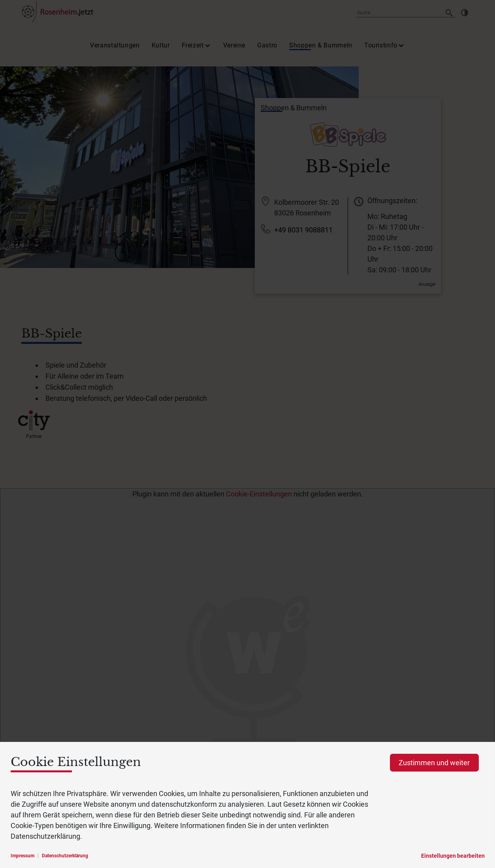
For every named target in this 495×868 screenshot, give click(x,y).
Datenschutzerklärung (65, 856)
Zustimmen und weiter (434, 763)
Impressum (23, 856)
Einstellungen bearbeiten (453, 856)
